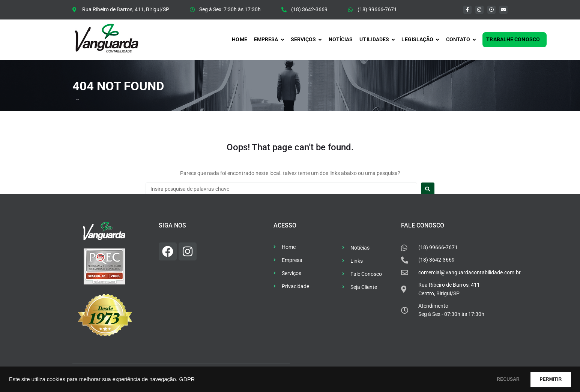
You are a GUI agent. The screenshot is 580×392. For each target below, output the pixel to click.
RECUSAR (497, 379)
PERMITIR (547, 379)
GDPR (187, 379)
